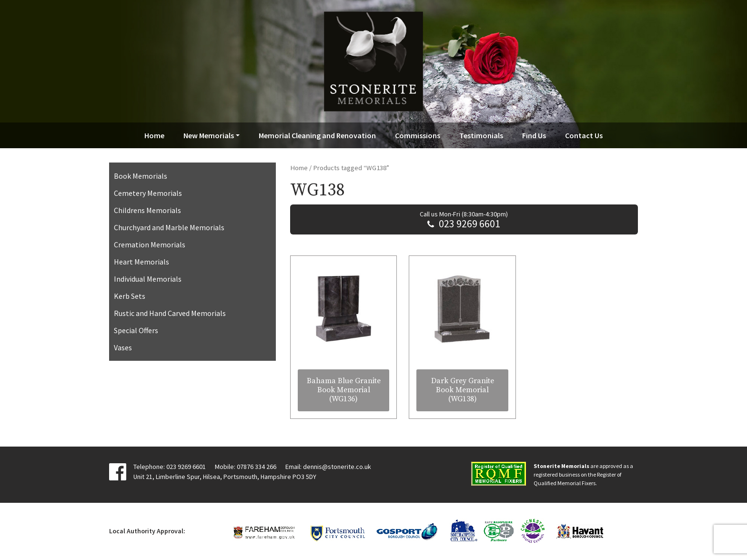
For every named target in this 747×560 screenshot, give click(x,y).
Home (154, 135)
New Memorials (209, 135)
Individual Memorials (148, 279)
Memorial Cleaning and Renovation (317, 135)
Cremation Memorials (150, 244)
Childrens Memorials (147, 210)
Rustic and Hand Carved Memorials (170, 313)
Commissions (418, 135)
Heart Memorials (141, 262)
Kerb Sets (130, 296)
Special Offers (136, 330)
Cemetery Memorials (148, 193)
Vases (123, 347)
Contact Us (584, 135)
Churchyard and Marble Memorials (169, 227)
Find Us (534, 135)
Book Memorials (141, 176)
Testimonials (481, 135)
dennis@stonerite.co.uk (337, 467)
